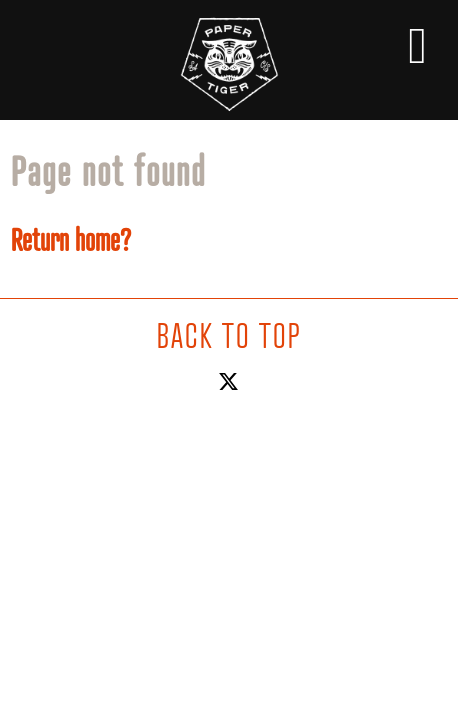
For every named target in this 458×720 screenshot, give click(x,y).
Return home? (71, 240)
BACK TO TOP (229, 335)
